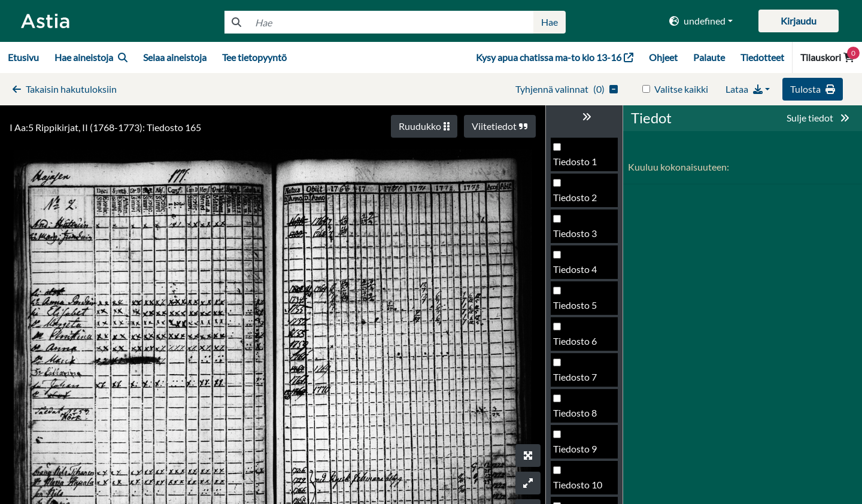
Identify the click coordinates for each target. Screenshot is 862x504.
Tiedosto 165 (580, 309)
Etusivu (23, 57)
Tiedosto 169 (580, 452)
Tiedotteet (762, 57)
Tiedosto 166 (580, 344)
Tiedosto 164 (580, 273)
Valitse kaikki (681, 89)
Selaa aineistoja (175, 57)
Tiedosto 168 (580, 416)
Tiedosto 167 (580, 380)
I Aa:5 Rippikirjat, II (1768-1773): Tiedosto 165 (105, 127)
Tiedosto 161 (580, 165)
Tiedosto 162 (580, 201)
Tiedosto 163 (580, 237)
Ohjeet (663, 57)
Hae (550, 22)
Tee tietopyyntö (254, 57)
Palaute (709, 57)
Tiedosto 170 (580, 488)
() (567, 89)
